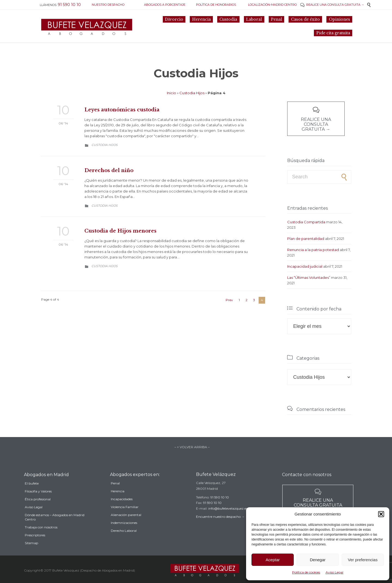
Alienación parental (126, 523)
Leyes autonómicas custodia (122, 110)
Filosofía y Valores (38, 501)
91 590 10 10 (220, 504)
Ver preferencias (363, 560)
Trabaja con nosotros (41, 537)
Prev (229, 300)
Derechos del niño (109, 170)
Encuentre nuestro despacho (218, 523)
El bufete (32, 493)
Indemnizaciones (124, 531)
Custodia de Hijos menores (120, 231)
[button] (381, 514)
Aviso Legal (334, 572)
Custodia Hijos (192, 93)
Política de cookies (306, 572)
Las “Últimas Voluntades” (309, 277)
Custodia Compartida (306, 222)
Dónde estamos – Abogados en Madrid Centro (55, 527)
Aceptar (273, 560)
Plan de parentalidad (306, 239)
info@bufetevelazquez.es (228, 515)
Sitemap (31, 553)
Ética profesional (38, 509)
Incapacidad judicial (305, 266)
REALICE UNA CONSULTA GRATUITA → (332, 5)
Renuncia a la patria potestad (313, 250)
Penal (115, 491)
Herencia (118, 499)
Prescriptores (35, 545)
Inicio (171, 93)
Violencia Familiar (125, 515)
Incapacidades (122, 507)
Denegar (318, 560)
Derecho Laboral (124, 539)
